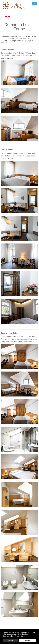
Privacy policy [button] (20, 636)
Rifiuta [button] (10, 641)
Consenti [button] (27, 641)
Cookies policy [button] (8, 636)
